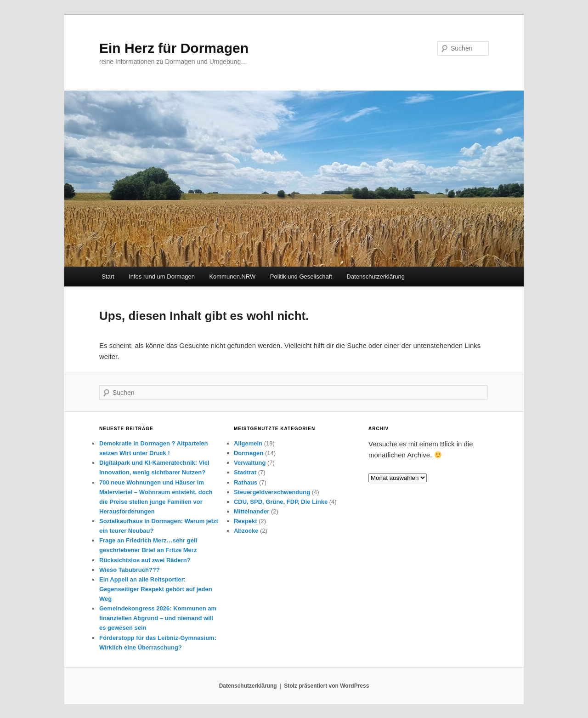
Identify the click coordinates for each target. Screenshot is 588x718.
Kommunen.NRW (232, 276)
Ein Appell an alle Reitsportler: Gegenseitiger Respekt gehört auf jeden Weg (156, 589)
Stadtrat (245, 472)
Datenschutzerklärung (375, 276)
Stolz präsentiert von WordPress (326, 686)
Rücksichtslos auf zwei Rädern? (145, 560)
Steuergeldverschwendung (272, 492)
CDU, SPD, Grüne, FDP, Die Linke (281, 502)
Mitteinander (252, 511)
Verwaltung (250, 463)
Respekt (246, 521)
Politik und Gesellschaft (301, 276)
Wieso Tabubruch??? (130, 570)
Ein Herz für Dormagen (174, 48)
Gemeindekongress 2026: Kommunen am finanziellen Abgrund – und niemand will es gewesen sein (158, 618)
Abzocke (246, 531)
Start (108, 276)
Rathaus (246, 482)
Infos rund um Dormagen (162, 276)
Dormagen (249, 453)
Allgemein (248, 443)
